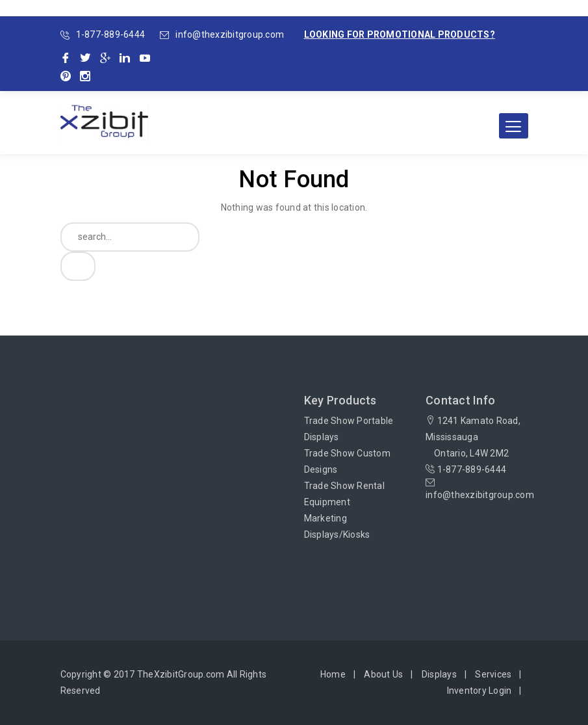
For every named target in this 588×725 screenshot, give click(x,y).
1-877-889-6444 (111, 34)
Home (333, 674)
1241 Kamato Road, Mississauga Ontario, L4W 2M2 (473, 437)
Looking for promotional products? (400, 34)
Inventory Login (479, 691)
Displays (439, 674)
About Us (383, 674)
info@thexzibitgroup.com (230, 34)
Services (493, 674)
